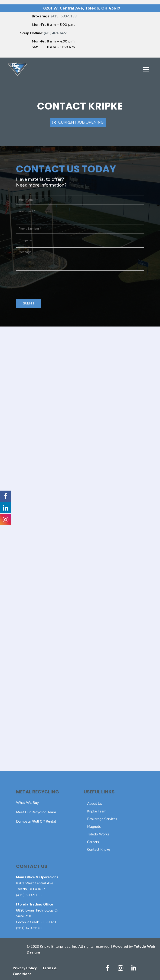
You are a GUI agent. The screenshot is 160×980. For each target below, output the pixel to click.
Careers (93, 842)
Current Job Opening (81, 122)
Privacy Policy (25, 968)
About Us (95, 804)
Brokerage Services (102, 819)
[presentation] (51, 284)
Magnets (94, 827)
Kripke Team (97, 811)
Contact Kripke (99, 850)
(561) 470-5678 (29, 928)
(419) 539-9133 (29, 895)
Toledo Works (98, 834)
